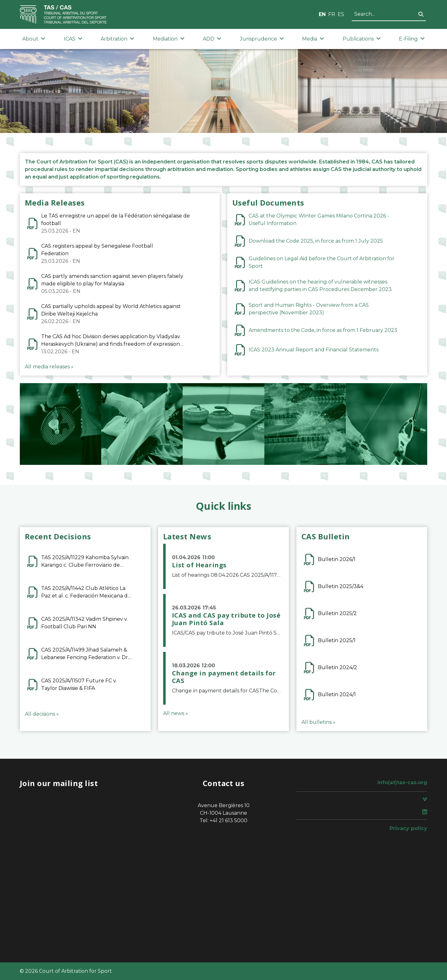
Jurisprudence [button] (262, 39)
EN (322, 14)
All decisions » (42, 714)
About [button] (34, 39)
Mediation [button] (169, 39)
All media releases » (49, 367)
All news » (176, 713)
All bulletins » (318, 722)
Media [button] (313, 39)
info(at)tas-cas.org (402, 782)
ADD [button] (212, 39)
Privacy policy (408, 828)
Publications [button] (362, 39)
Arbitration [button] (117, 39)
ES (341, 14)
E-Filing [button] (412, 39)
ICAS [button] (73, 39)
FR (332, 14)
